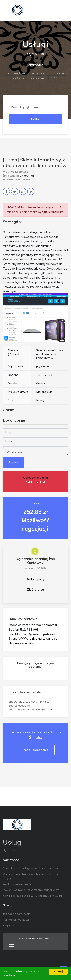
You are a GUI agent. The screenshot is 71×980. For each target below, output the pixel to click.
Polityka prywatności (16, 920)
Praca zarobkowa (16, 73)
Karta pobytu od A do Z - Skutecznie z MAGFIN (32, 896)
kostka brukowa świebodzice (21, 884)
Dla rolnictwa (37, 78)
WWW (54, 78)
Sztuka (60, 73)
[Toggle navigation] (63, 10)
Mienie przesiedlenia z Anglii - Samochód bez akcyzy (31, 876)
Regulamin (9, 925)
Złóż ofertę (35, 589)
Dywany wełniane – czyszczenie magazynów (31, 890)
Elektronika (19, 78)
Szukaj (35, 119)
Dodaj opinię (35, 579)
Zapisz (14, 462)
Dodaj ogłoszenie (36, 750)
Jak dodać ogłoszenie (17, 914)
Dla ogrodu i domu (41, 73)
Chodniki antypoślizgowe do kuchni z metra (30, 868)
